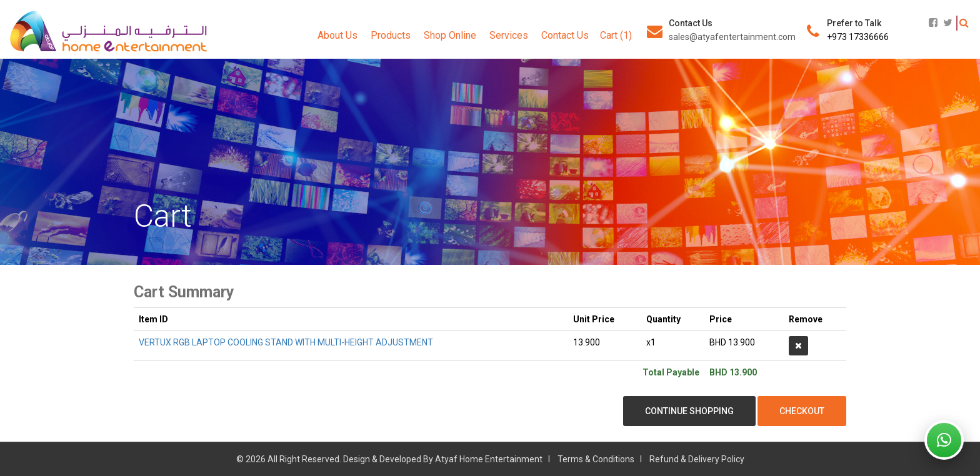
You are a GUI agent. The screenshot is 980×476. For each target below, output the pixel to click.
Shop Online (450, 35)
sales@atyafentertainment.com (732, 37)
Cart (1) (616, 35)
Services (509, 35)
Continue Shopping (689, 411)
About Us (337, 35)
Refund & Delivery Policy (697, 459)
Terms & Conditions (596, 459)
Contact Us (565, 35)
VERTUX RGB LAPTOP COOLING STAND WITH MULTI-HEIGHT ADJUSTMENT (286, 342)
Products (391, 35)
